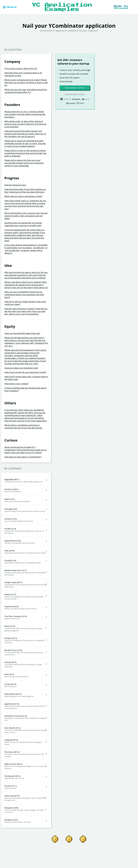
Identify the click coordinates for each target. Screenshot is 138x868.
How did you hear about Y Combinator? (23, 457)
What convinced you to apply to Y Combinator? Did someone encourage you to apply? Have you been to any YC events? (25, 450)
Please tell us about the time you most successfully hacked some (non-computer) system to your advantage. (24, 163)
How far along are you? (15, 185)
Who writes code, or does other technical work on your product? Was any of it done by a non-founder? (25, 124)
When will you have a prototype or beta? (23, 196)
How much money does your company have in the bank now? (26, 378)
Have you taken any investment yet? (21, 368)
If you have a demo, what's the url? (21, 68)
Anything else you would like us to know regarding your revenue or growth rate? (23, 224)
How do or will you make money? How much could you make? (25, 303)
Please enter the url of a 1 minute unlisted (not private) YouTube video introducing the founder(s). (25, 114)
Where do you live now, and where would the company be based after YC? (26, 91)
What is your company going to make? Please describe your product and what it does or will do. (26, 82)
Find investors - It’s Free (75, 88)
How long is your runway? (17, 384)
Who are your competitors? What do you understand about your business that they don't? (24, 294)
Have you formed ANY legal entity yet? (22, 333)
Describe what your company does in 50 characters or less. (23, 74)
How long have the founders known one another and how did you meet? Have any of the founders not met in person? (25, 134)
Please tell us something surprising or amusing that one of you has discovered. (23, 426)
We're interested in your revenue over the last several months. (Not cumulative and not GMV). (26, 216)
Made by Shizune (121, 7)
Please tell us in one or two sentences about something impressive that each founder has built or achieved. (25, 153)
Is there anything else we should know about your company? (25, 389)
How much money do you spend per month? (25, 372)
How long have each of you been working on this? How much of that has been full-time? (25, 191)
